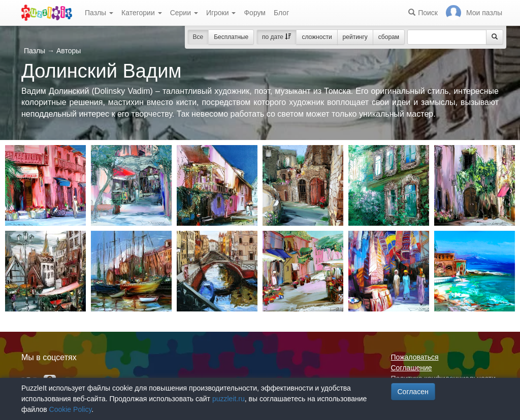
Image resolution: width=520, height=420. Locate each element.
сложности (317, 37)
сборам (389, 37)
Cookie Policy (71, 409)
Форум (255, 13)
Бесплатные (231, 37)
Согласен (413, 392)
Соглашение (412, 368)
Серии (184, 13)
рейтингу (355, 37)
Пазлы (99, 13)
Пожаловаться (415, 357)
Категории (142, 13)
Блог (281, 13)
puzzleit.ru (229, 399)
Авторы (69, 51)
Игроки (221, 13)
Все (198, 37)
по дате (277, 37)
